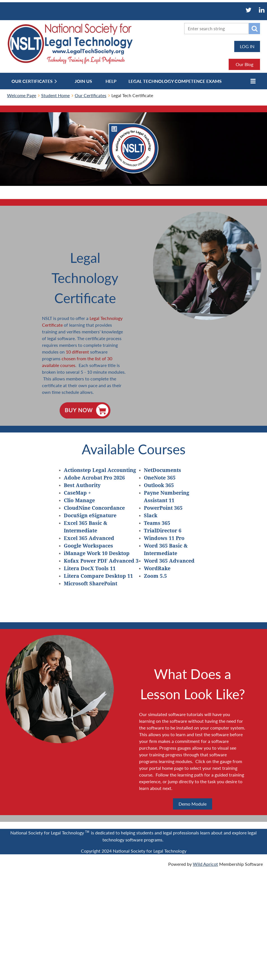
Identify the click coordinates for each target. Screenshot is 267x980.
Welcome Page (22, 95)
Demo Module (193, 804)
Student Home (55, 95)
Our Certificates (91, 95)
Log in (247, 46)
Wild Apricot (205, 864)
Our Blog (244, 64)
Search (254, 29)
